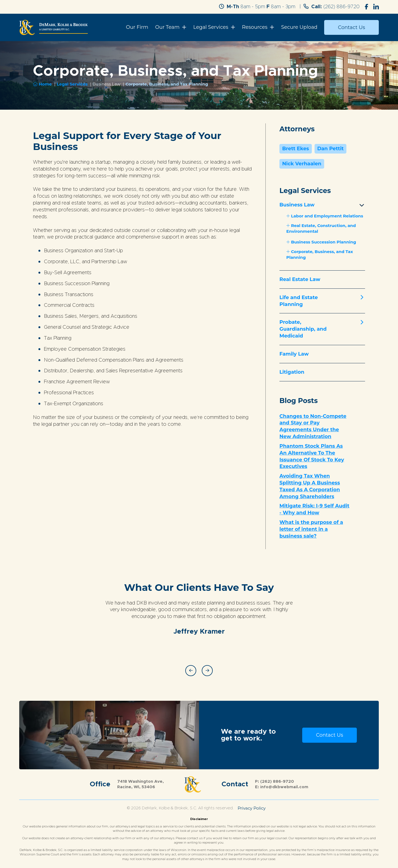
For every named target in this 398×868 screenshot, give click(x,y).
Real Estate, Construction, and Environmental (321, 228)
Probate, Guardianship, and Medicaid (303, 329)
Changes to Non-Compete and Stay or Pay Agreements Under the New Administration (313, 426)
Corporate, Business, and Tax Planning (320, 254)
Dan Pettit (331, 149)
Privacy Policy (252, 808)
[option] (199, 613)
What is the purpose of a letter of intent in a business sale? (311, 529)
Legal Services (211, 27)
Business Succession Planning (321, 242)
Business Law (297, 205)
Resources (255, 27)
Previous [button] (191, 671)
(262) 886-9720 (341, 7)
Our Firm (137, 27)
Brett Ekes (296, 149)
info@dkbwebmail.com (284, 787)
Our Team (167, 27)
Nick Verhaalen (302, 164)
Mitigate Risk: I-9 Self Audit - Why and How (314, 509)
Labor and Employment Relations (325, 216)
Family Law (294, 354)
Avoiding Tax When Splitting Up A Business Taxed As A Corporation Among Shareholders (310, 486)
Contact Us (351, 27)
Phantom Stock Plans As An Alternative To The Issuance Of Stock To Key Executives (312, 456)
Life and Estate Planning (299, 301)
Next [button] (207, 671)
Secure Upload (299, 27)
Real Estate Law (300, 279)
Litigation (292, 372)
